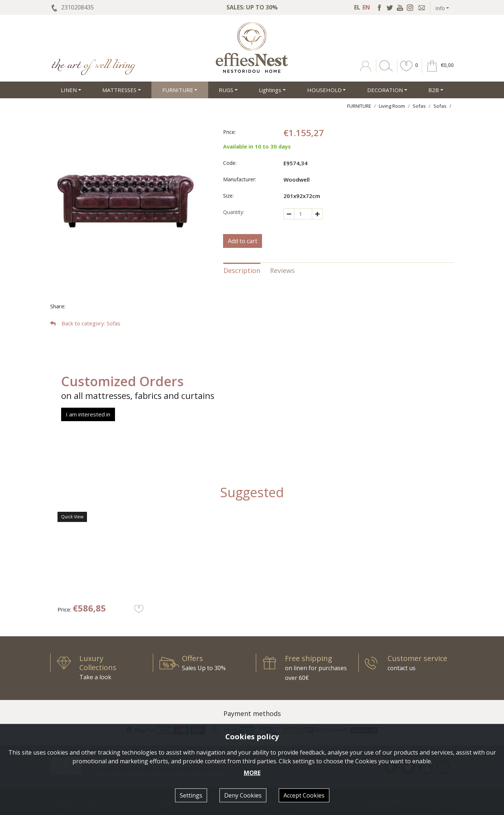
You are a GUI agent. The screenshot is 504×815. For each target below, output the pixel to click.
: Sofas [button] (85, 323)
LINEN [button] (69, 90)
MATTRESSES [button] (119, 90)
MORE (252, 773)
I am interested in (88, 414)
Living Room (392, 106)
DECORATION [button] (385, 90)
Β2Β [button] (434, 90)
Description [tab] (242, 270)
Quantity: (234, 212)
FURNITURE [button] (178, 90)
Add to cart (243, 241)
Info (440, 8)
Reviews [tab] (282, 270)
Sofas (419, 106)
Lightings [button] (270, 90)
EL (357, 7)
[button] (406, 71)
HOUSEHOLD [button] (324, 90)
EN (366, 7)
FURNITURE (359, 106)
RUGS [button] (226, 90)
